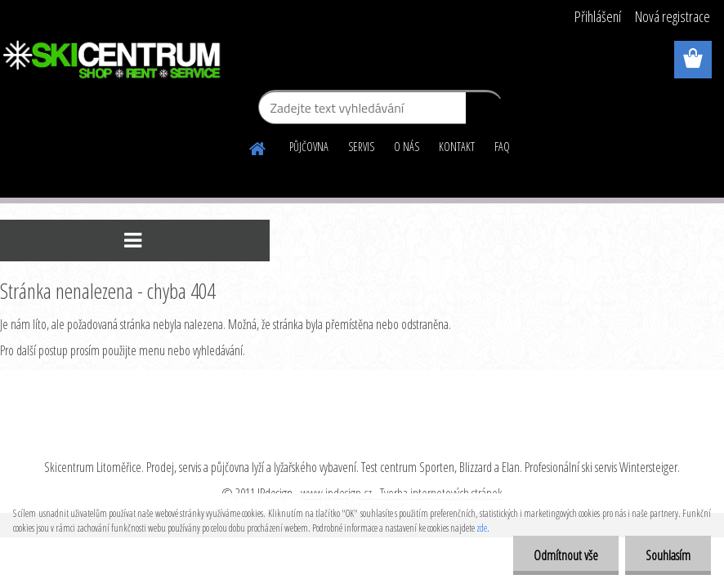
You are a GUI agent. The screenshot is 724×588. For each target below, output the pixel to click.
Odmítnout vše (566, 555)
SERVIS (361, 147)
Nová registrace (673, 16)
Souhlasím (668, 555)
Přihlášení (598, 16)
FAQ (502, 147)
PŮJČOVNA (309, 147)
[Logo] (112, 60)
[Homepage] (258, 146)
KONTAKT (457, 147)
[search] (484, 111)
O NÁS (407, 147)
